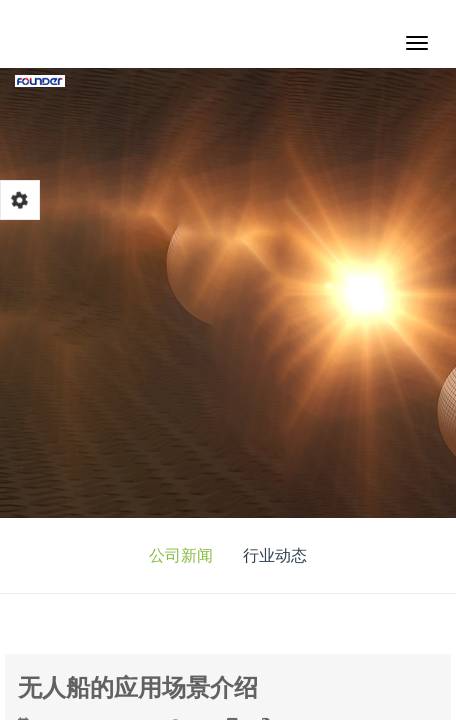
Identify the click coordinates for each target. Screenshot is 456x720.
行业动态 (275, 555)
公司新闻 (181, 555)
